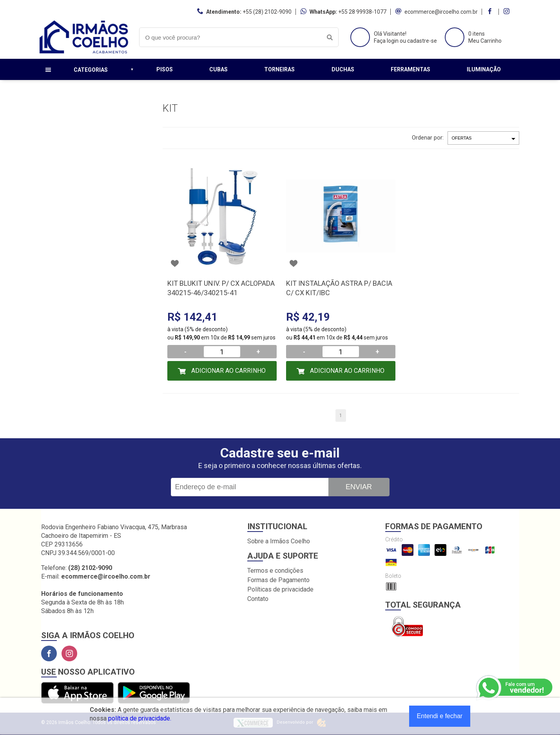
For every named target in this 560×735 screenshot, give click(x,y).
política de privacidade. (140, 718)
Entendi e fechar (440, 716)
